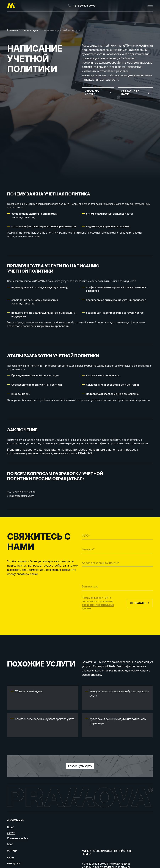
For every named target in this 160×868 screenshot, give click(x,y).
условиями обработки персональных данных (98, 605)
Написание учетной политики (61, 30)
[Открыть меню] (150, 6)
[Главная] (11, 6)
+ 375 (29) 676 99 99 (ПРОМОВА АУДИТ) (106, 864)
